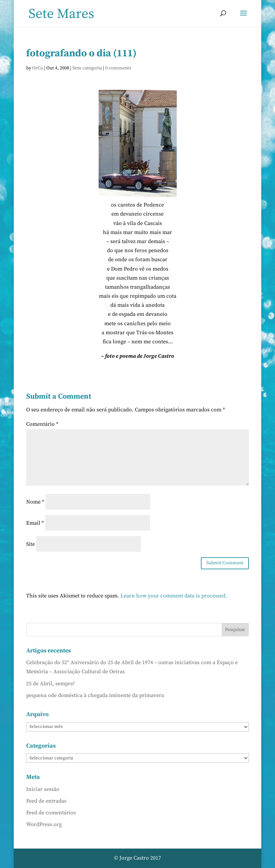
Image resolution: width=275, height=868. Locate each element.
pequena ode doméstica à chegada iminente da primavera (95, 695)
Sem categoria (87, 68)
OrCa (38, 68)
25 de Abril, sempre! (50, 684)
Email (35, 523)
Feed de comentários (51, 813)
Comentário (42, 424)
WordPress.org (44, 824)
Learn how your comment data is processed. (174, 596)
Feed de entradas (46, 801)
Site (31, 544)
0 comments (118, 68)
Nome (35, 502)
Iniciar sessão (43, 789)
